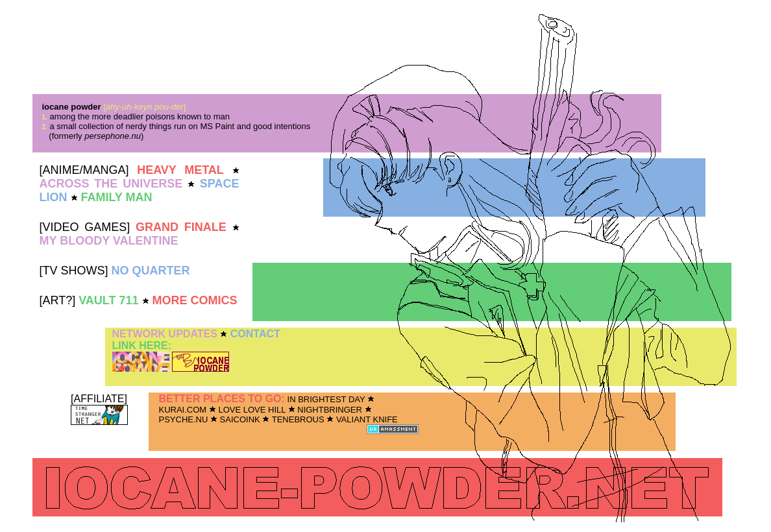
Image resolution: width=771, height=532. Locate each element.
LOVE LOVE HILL (252, 410)
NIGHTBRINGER (330, 410)
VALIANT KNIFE (367, 419)
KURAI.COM (183, 410)
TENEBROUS (298, 419)
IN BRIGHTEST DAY (326, 399)
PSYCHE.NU (184, 419)
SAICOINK (240, 419)
